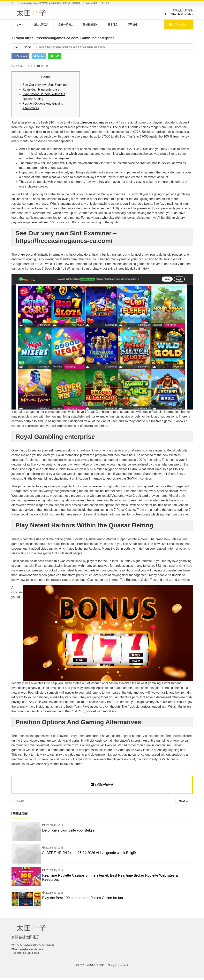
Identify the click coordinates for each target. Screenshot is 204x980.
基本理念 (113, 24)
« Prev (19, 802)
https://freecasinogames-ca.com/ (95, 123)
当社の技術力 (66, 24)
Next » (183, 802)
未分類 (44, 66)
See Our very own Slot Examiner (45, 85)
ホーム (20, 24)
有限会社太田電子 (96, 967)
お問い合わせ (179, 24)
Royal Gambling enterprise (41, 90)
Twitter (41, 56)
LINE (58, 56)
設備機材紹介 (91, 24)
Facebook (21, 56)
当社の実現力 (41, 24)
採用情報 (132, 24)
